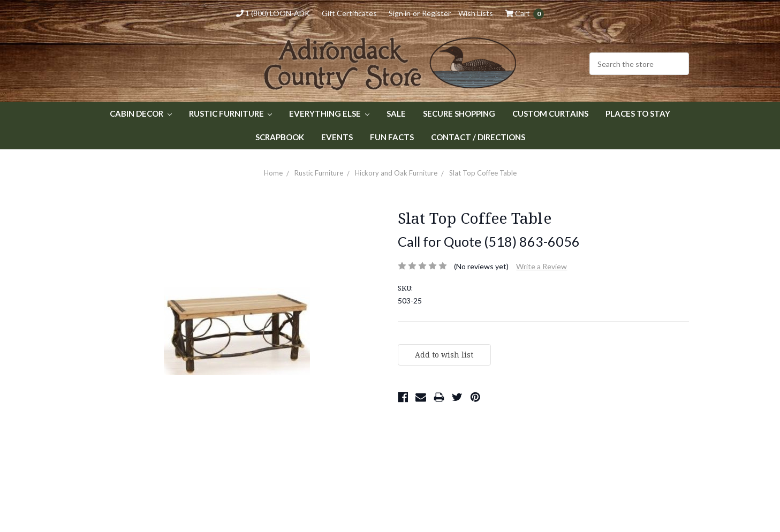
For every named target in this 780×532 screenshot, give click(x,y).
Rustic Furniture (231, 113)
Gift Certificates (349, 13)
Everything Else (329, 113)
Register (436, 13)
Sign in (400, 13)
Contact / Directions (478, 137)
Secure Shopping (459, 113)
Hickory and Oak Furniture (396, 173)
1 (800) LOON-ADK (273, 13)
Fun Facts (392, 137)
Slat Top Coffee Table (483, 173)
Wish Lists (476, 13)
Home (273, 173)
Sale (396, 113)
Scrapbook (280, 137)
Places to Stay (638, 113)
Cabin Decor (141, 113)
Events (337, 137)
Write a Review (542, 266)
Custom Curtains (550, 113)
